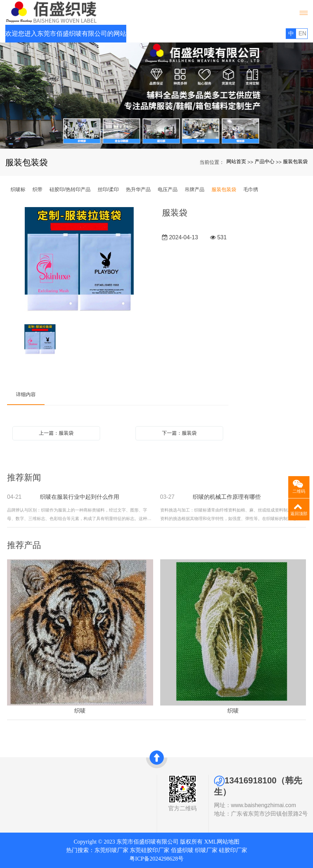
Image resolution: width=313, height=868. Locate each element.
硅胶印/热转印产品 (70, 189)
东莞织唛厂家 (111, 850)
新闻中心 (82, 797)
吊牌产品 (195, 189)
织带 (37, 189)
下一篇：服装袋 (179, 433)
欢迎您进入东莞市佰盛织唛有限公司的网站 (66, 34)
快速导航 (84, 779)
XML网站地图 (222, 842)
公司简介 (20, 789)
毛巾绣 (251, 189)
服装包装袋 (295, 161)
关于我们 (22, 779)
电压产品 (168, 189)
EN (302, 33)
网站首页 (236, 161)
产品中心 (265, 161)
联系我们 (82, 805)
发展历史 (20, 805)
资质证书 (20, 797)
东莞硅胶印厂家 (150, 850)
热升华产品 (138, 189)
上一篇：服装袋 (56, 433)
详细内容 (26, 394)
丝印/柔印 (108, 189)
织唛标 (18, 189)
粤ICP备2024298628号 (156, 859)
